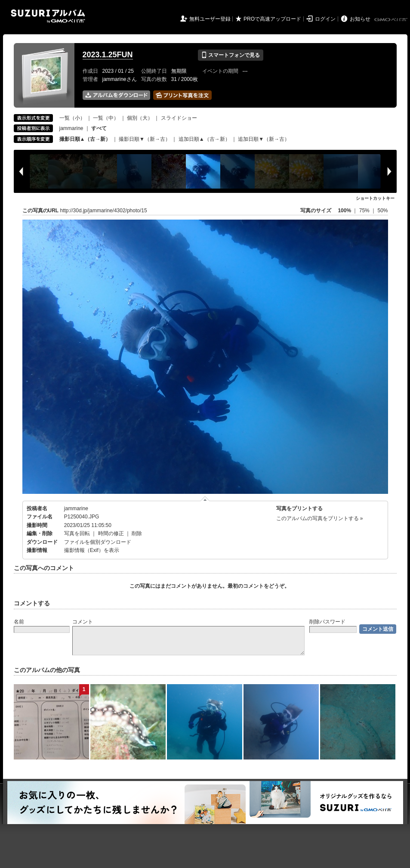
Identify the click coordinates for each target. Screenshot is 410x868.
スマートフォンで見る (230, 55)
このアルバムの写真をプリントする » (320, 518)
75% (365, 211)
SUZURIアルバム (48, 16)
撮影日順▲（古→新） (85, 139)
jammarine (71, 128)
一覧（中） (106, 118)
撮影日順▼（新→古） (145, 139)
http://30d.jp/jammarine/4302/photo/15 (104, 211)
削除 (137, 533)
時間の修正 (111, 533)
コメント (83, 622)
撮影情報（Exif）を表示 (92, 550)
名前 (19, 622)
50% (382, 211)
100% (344, 211)
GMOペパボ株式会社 (392, 20)
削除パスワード (327, 622)
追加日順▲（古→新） (204, 139)
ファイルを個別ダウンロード (98, 542)
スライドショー (179, 118)
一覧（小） (72, 118)
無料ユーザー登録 (210, 19)
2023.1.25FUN (108, 55)
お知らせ (360, 19)
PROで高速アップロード (272, 19)
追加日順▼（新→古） (264, 139)
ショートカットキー (375, 198)
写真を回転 (77, 533)
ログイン (325, 19)
